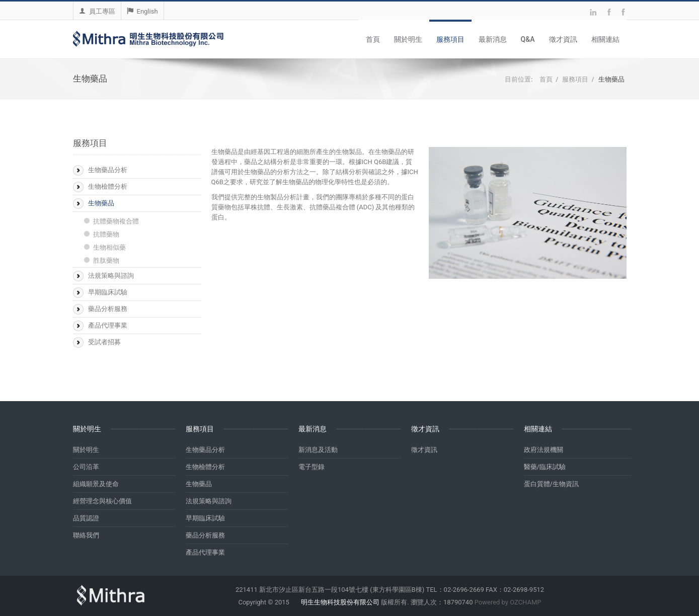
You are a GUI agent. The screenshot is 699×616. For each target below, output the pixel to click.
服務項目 (450, 39)
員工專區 (97, 11)
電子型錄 (312, 467)
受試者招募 (104, 342)
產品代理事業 (108, 325)
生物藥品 (101, 203)
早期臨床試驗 (108, 292)
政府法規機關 (543, 450)
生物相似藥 (109, 247)
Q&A (528, 39)
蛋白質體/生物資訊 (551, 484)
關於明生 (408, 39)
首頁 (373, 39)
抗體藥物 (106, 234)
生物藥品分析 (108, 170)
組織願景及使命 (96, 484)
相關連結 (605, 39)
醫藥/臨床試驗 (545, 467)
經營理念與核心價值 (102, 501)
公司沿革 (86, 467)
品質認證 (86, 518)
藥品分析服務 (108, 309)
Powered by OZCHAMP (508, 602)
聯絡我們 (86, 535)
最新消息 (493, 39)
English (142, 11)
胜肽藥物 (106, 260)
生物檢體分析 (108, 186)
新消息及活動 (318, 450)
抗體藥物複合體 (116, 221)
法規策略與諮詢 (111, 276)
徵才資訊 (563, 39)
